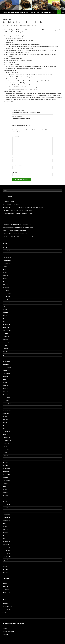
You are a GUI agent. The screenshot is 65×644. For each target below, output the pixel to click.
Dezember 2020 (7, 438)
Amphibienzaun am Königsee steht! (23, 228)
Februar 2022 (6, 398)
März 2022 (5, 395)
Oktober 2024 (6, 300)
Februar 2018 (6, 542)
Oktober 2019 (6, 480)
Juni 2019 (5, 493)
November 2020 (7, 441)
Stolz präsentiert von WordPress (21, 642)
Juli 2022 (5, 382)
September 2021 (7, 410)
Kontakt (5, 628)
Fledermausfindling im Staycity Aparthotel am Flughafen (17, 213)
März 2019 (5, 502)
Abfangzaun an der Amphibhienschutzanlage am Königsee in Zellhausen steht (23, 207)
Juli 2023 (5, 346)
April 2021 (5, 425)
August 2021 (6, 413)
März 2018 (5, 538)
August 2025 (6, 269)
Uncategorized (7, 19)
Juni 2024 (5, 312)
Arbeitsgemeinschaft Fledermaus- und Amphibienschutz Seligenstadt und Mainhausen (29, 12)
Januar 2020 (6, 471)
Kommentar (16, 136)
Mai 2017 (5, 566)
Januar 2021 (6, 434)
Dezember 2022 (7, 367)
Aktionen (5, 583)
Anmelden (5, 604)
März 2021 (5, 428)
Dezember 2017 (7, 548)
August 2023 (6, 343)
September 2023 (7, 340)
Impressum (5, 634)
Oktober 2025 (6, 263)
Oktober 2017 (6, 554)
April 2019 (5, 499)
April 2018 (5, 535)
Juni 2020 (5, 456)
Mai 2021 (5, 422)
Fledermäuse (6, 589)
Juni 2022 (5, 386)
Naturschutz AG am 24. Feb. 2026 (11, 204)
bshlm (17, 25)
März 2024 (5, 321)
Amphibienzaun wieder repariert (32, 117)
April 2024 (5, 318)
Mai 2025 (5, 278)
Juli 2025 (5, 272)
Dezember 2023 (7, 330)
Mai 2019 (5, 496)
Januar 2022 (6, 401)
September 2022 (7, 376)
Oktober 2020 (6, 444)
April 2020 (5, 462)
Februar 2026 (6, 251)
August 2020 (6, 450)
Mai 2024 (5, 315)
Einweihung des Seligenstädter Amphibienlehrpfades (32, 111)
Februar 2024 (6, 324)
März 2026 (5, 248)
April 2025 (5, 282)
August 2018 (6, 523)
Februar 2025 (6, 288)
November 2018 (7, 514)
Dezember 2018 (7, 511)
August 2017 (6, 560)
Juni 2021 (5, 419)
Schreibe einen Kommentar (28, 25)
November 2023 (7, 334)
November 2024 (7, 297)
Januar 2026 (6, 254)
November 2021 (7, 407)
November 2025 (7, 260)
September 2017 (7, 557)
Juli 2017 (5, 563)
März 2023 (5, 358)
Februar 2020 (6, 468)
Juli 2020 (5, 453)
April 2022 (5, 392)
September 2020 (7, 447)
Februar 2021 (6, 431)
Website (15, 172)
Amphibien (5, 586)
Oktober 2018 (6, 517)
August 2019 (6, 486)
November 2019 (7, 477)
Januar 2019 (6, 508)
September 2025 (7, 266)
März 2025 (5, 285)
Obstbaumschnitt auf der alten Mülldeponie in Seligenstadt (18, 210)
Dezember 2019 (7, 474)
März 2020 (5, 465)
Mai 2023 (5, 352)
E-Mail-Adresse (17, 165)
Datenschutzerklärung (8, 631)
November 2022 (7, 370)
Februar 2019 (6, 505)
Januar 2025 (6, 291)
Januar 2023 (6, 364)
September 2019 (7, 483)
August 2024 (6, 306)
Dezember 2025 (7, 257)
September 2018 (7, 520)
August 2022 (6, 379)
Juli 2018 (5, 526)
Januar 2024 (6, 327)
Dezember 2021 (7, 404)
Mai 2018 (5, 532)
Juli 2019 (5, 490)
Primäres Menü (63, 12)
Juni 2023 (5, 349)
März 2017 (5, 572)
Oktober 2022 (6, 373)
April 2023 (5, 355)
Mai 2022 (5, 389)
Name (14, 158)
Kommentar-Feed (7, 610)
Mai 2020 (5, 459)
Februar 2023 (6, 361)
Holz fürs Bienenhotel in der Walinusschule (19, 224)
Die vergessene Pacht (8, 201)
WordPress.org (7, 613)
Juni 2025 (5, 275)
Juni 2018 (5, 529)
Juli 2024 (5, 309)
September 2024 (7, 303)
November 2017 (7, 551)
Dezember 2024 (7, 294)
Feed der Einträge (7, 607)
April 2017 (5, 569)
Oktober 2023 (6, 337)
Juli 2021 (5, 416)
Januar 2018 (6, 545)
